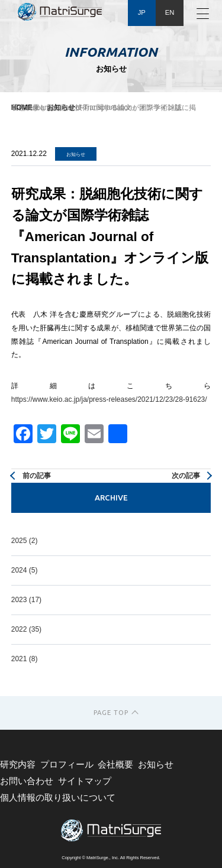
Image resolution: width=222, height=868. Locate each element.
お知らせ (156, 765)
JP (142, 12)
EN (170, 12)
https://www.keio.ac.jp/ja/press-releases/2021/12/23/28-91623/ (109, 399)
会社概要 (115, 765)
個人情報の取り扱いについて (58, 798)
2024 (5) (25, 570)
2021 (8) (25, 659)
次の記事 (186, 476)
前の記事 (37, 476)
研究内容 (18, 765)
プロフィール (67, 765)
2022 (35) (26, 629)
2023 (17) (26, 600)
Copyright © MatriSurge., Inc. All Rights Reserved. (111, 858)
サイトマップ (85, 781)
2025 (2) (25, 541)
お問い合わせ (27, 781)
